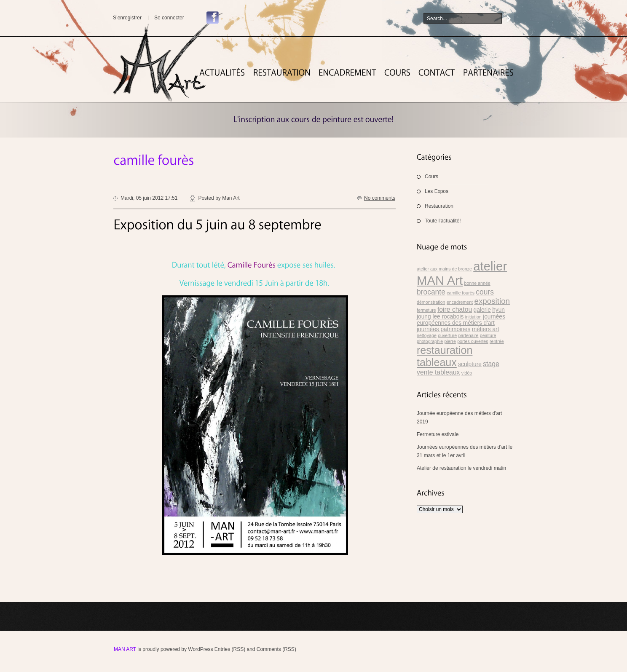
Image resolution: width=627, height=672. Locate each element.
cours (485, 292)
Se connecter (169, 18)
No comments (380, 198)
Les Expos (437, 191)
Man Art (231, 198)
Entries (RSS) (230, 649)
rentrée (497, 341)
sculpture (470, 364)
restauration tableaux (445, 356)
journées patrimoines (443, 329)
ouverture (447, 335)
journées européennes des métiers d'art (461, 320)
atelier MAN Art (462, 273)
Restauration (439, 206)
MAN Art (125, 649)
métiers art (486, 329)
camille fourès (461, 293)
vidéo (467, 373)
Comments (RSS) (276, 649)
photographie (430, 341)
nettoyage (427, 335)
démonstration (431, 302)
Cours (431, 177)
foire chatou (455, 309)
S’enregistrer (127, 18)
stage (491, 364)
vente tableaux (438, 372)
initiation (473, 317)
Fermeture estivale (438, 434)
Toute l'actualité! (443, 221)
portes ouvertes (473, 341)
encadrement (460, 302)
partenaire (469, 335)
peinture (488, 335)
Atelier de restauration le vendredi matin (461, 468)
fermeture (426, 310)
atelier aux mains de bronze (444, 269)
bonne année (477, 283)
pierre (450, 341)
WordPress (200, 649)
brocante (431, 292)
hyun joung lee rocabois (461, 313)
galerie (482, 310)
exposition (492, 301)
